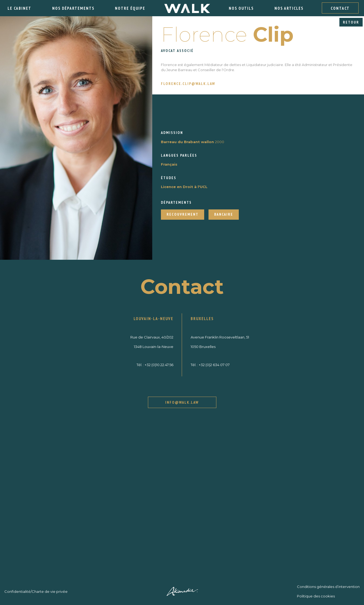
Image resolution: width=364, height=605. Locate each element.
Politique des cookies (316, 596)
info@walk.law (182, 402)
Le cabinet (19, 8)
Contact (340, 8)
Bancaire (224, 214)
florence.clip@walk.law (188, 84)
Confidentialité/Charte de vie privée (36, 591)
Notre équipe (130, 8)
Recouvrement (183, 214)
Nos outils (241, 8)
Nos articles (289, 8)
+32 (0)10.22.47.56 (159, 365)
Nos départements (73, 8)
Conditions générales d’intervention (328, 587)
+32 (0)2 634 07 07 (214, 365)
